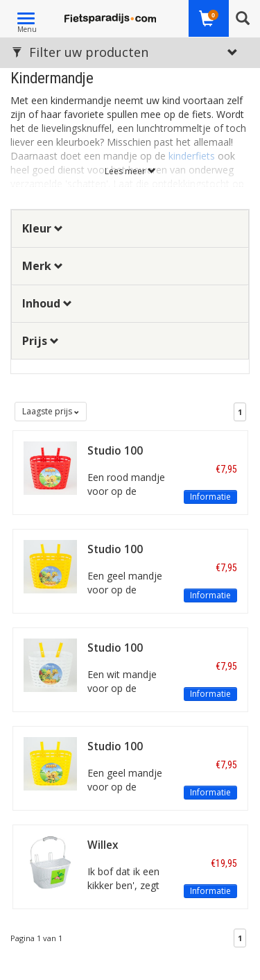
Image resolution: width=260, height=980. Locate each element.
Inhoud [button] (47, 303)
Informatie (210, 497)
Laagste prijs (51, 411)
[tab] (130, 229)
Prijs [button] (41, 341)
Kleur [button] (43, 228)
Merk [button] (43, 266)
